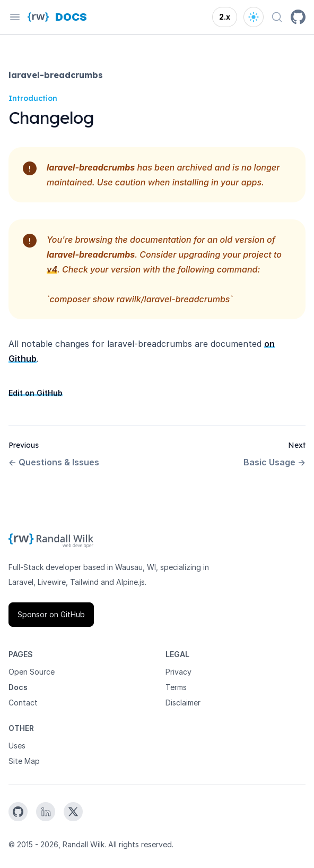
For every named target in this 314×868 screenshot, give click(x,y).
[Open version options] (225, 17)
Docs (18, 687)
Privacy (178, 672)
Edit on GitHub (36, 393)
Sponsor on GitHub (51, 614)
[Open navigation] (15, 17)
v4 (52, 269)
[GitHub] (298, 17)
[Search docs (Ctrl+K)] (277, 17)
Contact (23, 703)
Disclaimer (183, 703)
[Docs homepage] (71, 17)
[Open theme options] (254, 17)
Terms (176, 687)
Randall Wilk (84, 844)
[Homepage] (38, 17)
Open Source (32, 672)
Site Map (24, 761)
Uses (17, 746)
